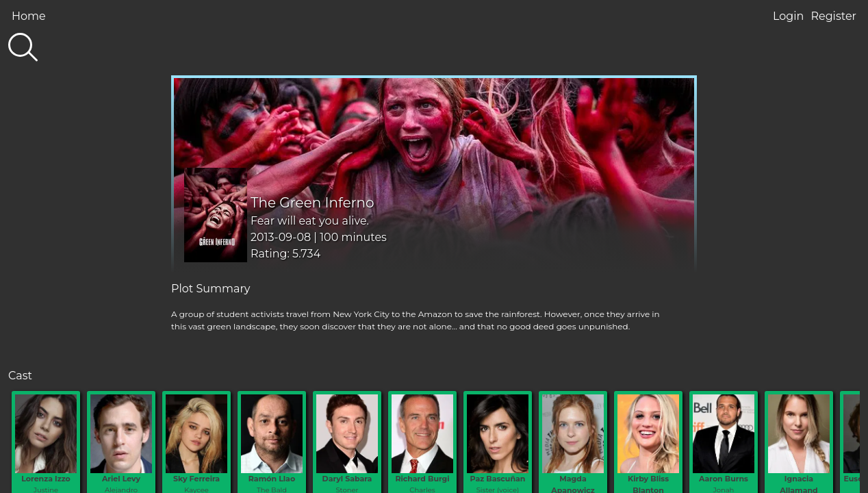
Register (833, 16)
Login (788, 16)
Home (29, 16)
